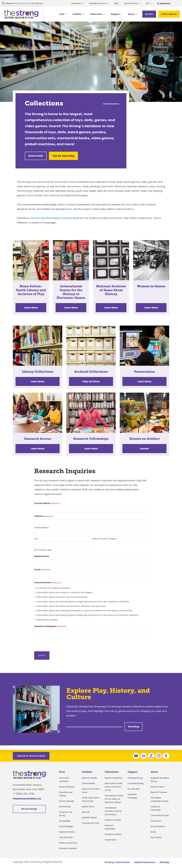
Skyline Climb (88, 803)
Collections (96, 14)
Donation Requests (68, 845)
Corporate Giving (135, 780)
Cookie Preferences (145, 859)
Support (115, 14)
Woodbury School (97, 3)
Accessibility (65, 818)
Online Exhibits (88, 780)
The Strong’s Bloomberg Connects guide (55, 216)
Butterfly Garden (90, 814)
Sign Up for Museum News (31, 753)
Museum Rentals (67, 829)
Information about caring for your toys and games (62, 595)
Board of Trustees (159, 789)
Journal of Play (131, 3)
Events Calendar (67, 798)
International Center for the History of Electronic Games (114, 796)
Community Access (160, 812)
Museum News (157, 784)
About (131, 14)
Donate (149, 14)
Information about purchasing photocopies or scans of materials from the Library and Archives (84, 609)
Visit (62, 14)
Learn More (31, 306)
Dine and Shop (66, 834)
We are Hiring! (29, 806)
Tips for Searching (67, 156)
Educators (76, 3)
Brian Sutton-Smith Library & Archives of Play (114, 784)
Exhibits (77, 14)
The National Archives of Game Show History (113, 808)
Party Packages (66, 823)
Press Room (156, 818)
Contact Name (47, 502)
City (36, 537)
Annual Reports (158, 823)
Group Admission (67, 784)
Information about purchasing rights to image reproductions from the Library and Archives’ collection (88, 613)
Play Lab (86, 809)
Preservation (111, 837)
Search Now (36, 156)
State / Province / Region (105, 537)
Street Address (41, 526)
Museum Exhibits (90, 775)
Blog (116, 3)
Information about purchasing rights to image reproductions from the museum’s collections (83, 600)
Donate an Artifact (113, 831)
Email (42, 568)
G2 (147, 3)
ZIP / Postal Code (43, 548)
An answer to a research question (54, 586)
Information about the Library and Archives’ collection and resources (71, 604)
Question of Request (50, 625)
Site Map (164, 859)
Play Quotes (156, 834)
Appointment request (47, 618)
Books (153, 829)
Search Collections (113, 775)
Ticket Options (169, 14)
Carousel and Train (91, 820)
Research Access (113, 817)
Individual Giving (135, 775)
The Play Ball (133, 786)
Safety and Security (68, 840)
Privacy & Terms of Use (117, 859)
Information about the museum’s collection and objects (65, 591)
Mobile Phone (42, 554)
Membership (65, 803)
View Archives (91, 380)
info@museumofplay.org (27, 795)
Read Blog (133, 724)
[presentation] (55, 641)
